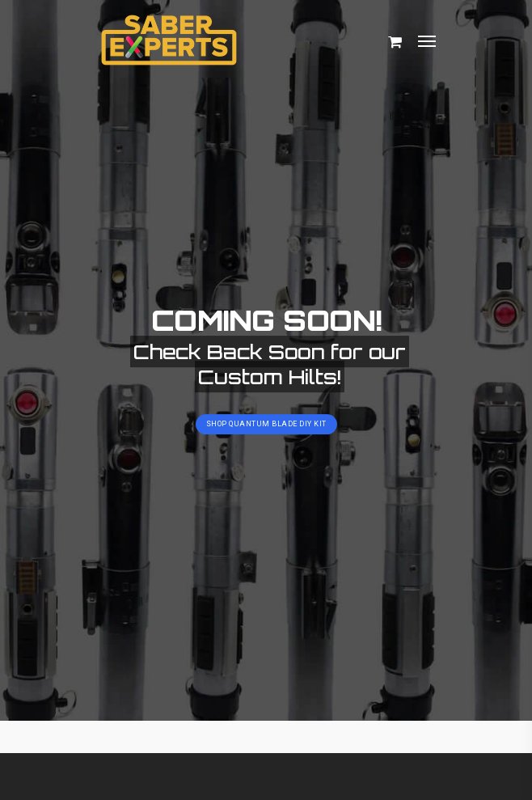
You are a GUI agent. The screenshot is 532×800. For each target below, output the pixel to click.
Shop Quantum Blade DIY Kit (266, 424)
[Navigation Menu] (427, 40)
